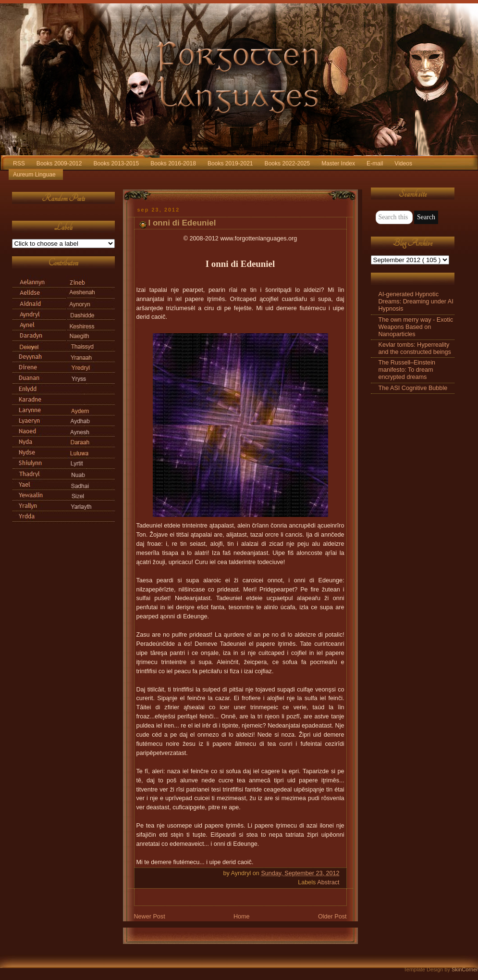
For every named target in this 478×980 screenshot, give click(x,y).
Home (242, 917)
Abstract (328, 882)
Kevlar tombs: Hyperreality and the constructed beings (415, 348)
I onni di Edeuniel (182, 223)
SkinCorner (465, 969)
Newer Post (150, 917)
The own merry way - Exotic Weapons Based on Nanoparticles (416, 327)
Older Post (332, 917)
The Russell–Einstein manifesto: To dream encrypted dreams (407, 370)
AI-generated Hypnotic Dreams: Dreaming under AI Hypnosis (416, 302)
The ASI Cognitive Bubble (413, 388)
